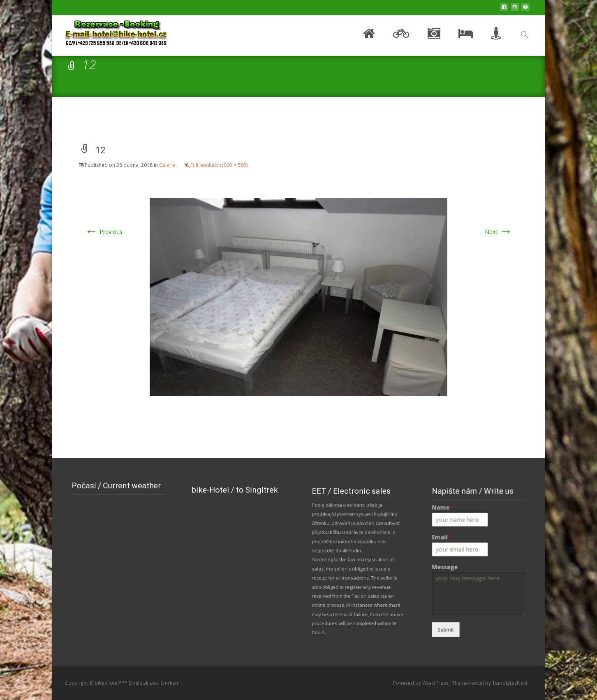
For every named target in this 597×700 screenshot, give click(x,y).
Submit (457, 606)
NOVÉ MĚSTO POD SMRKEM (118, 521)
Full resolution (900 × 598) (219, 165)
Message (457, 565)
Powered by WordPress (421, 683)
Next (499, 232)
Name (456, 527)
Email (455, 546)
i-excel (477, 683)
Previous (104, 232)
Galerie (167, 165)
